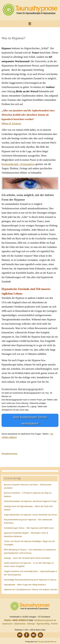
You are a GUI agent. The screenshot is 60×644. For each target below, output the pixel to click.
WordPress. (52, 642)
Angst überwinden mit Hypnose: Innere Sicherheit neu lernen (31, 515)
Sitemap (31, 624)
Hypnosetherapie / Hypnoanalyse (18, 164)
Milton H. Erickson (11, 123)
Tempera (41, 642)
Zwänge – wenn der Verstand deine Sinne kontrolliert (27, 558)
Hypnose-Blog (43, 624)
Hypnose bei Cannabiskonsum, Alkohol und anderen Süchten (31, 590)
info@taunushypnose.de (45, 620)
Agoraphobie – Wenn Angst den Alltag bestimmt (25, 585)
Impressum (7, 624)
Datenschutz (20, 624)
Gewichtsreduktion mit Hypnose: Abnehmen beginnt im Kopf (30, 501)
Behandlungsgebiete (10, 454)
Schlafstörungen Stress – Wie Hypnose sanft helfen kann (29, 528)
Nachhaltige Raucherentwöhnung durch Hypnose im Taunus (30, 580)
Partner (54, 624)
